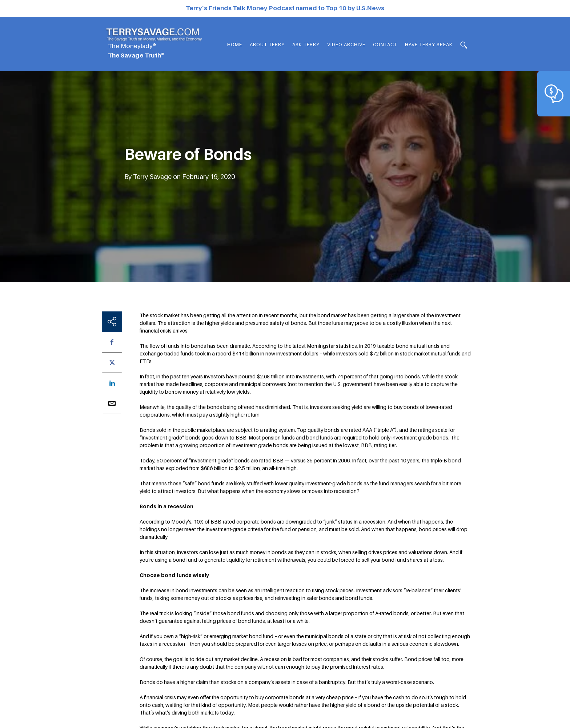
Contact (385, 44)
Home (235, 44)
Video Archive (346, 44)
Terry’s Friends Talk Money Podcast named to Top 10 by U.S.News (285, 8)
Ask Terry (306, 44)
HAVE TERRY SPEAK (429, 44)
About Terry (267, 44)
